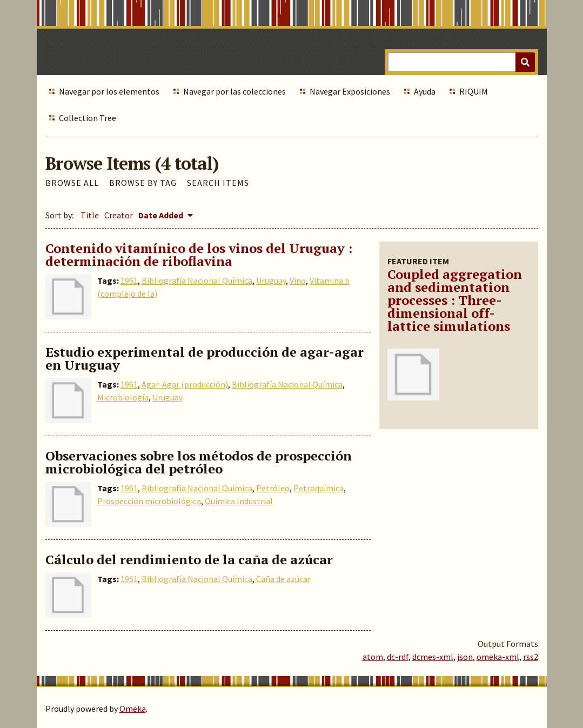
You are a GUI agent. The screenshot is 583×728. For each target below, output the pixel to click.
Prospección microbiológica (149, 501)
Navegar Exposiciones (350, 91)
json (465, 657)
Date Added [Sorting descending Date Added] (162, 215)
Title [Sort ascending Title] (90, 215)
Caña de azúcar (283, 579)
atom (373, 657)
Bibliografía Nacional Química (197, 280)
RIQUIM (474, 91)
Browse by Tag (143, 183)
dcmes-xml (433, 657)
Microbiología (123, 397)
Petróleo (273, 488)
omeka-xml (498, 657)
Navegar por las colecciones (234, 91)
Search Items (218, 183)
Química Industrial (239, 501)
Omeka (133, 709)
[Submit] (525, 62)
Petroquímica (319, 488)
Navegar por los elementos (109, 91)
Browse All (72, 183)
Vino (298, 280)
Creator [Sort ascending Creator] (119, 215)
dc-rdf (398, 657)
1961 (129, 280)
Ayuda (425, 91)
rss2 (531, 657)
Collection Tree (88, 118)
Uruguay (271, 280)
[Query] (461, 62)
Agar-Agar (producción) (185, 384)
